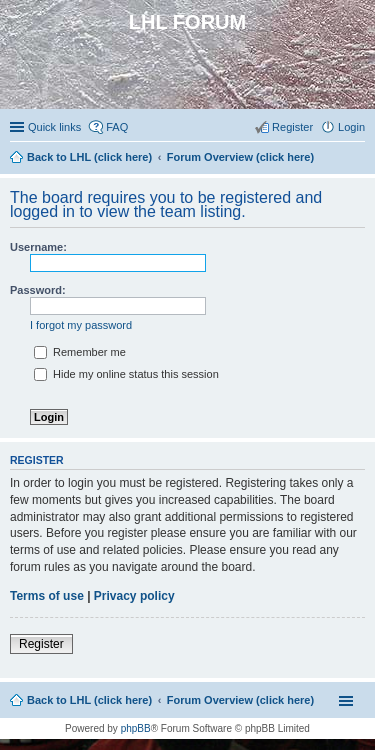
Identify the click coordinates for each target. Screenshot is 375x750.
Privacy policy (134, 596)
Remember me (80, 352)
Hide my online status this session (126, 374)
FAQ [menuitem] (117, 127)
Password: (38, 290)
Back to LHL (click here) (89, 700)
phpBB (136, 728)
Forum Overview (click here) (240, 700)
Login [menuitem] (351, 127)
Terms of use (47, 596)
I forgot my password (81, 325)
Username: (38, 247)
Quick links (54, 127)
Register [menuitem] (292, 127)
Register (41, 644)
